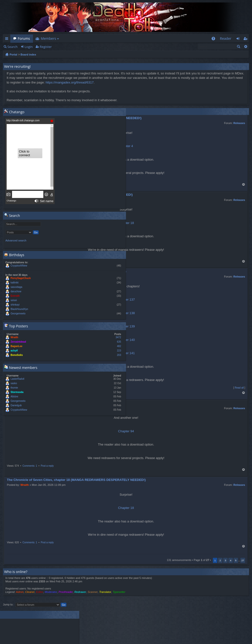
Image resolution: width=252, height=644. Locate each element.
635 (119, 342)
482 (119, 346)
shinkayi (15, 305)
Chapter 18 (126, 508)
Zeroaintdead (18, 342)
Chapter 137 (126, 300)
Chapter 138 (126, 313)
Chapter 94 (126, 431)
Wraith (25, 485)
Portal (13, 55)
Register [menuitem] (246, 39)
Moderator (51, 592)
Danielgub (16, 405)
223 (119, 351)
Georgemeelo (18, 314)
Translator (105, 592)
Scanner (93, 592)
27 (243, 560)
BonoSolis (17, 355)
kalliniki (15, 283)
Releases (239, 123)
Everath (15, 296)
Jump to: (8, 604)
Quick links (8, 39)
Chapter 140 (126, 340)
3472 (118, 337)
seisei (14, 300)
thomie (14, 388)
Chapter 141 (126, 353)
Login (29, 47)
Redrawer (80, 592)
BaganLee (16, 346)
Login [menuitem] (239, 39)
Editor (40, 592)
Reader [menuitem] (226, 38)
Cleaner (30, 592)
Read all (239, 388)
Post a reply (47, 466)
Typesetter (119, 592)
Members (48, 38)
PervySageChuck (21, 278)
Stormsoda (17, 392)
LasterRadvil (17, 379)
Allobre (14, 397)
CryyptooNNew (19, 266)
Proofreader (66, 592)
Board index (28, 55)
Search (12, 47)
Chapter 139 (126, 326)
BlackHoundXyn (19, 309)
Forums (24, 38)
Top (244, 185)
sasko (14, 383)
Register (46, 47)
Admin (20, 592)
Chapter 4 (126, 146)
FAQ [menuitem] (215, 39)
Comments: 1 (30, 466)
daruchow (16, 291)
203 (119, 355)
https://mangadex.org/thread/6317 (70, 82)
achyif (14, 351)
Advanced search (245, 46)
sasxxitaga (16, 287)
